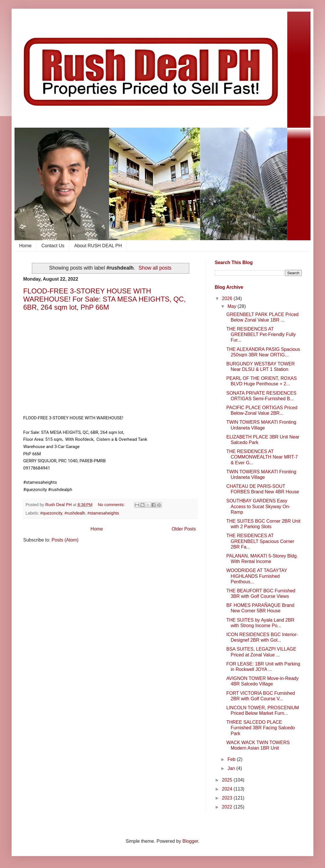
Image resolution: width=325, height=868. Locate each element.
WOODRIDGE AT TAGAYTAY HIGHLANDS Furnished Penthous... (257, 576)
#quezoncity (51, 513)
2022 (228, 807)
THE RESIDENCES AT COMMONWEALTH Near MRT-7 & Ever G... (262, 457)
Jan (232, 768)
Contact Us (53, 246)
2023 (228, 798)
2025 (228, 780)
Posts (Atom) (65, 540)
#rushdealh (75, 513)
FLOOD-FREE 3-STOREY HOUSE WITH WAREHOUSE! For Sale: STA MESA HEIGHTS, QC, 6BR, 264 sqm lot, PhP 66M (104, 299)
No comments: (112, 505)
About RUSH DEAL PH (98, 246)
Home (25, 246)
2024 (228, 789)
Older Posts (184, 529)
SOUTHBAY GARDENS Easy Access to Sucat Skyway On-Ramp (258, 506)
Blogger (190, 841)
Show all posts (155, 268)
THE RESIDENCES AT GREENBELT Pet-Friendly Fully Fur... (261, 334)
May (233, 306)
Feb (232, 759)
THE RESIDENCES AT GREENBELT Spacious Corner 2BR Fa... (260, 541)
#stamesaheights (103, 513)
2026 (228, 298)
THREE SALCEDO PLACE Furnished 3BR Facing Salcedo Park (261, 728)
